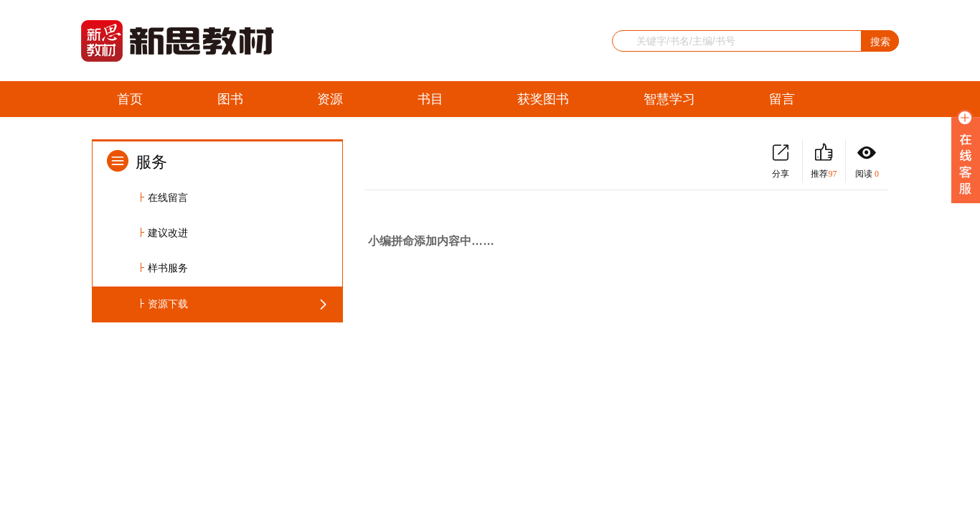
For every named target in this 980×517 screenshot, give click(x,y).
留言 (782, 99)
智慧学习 (669, 99)
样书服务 (168, 268)
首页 (130, 99)
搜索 (880, 42)
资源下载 (168, 304)
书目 (430, 99)
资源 (330, 99)
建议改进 (168, 233)
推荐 (824, 161)
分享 (781, 161)
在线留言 (168, 198)
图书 (230, 99)
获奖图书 (543, 99)
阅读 (867, 161)
